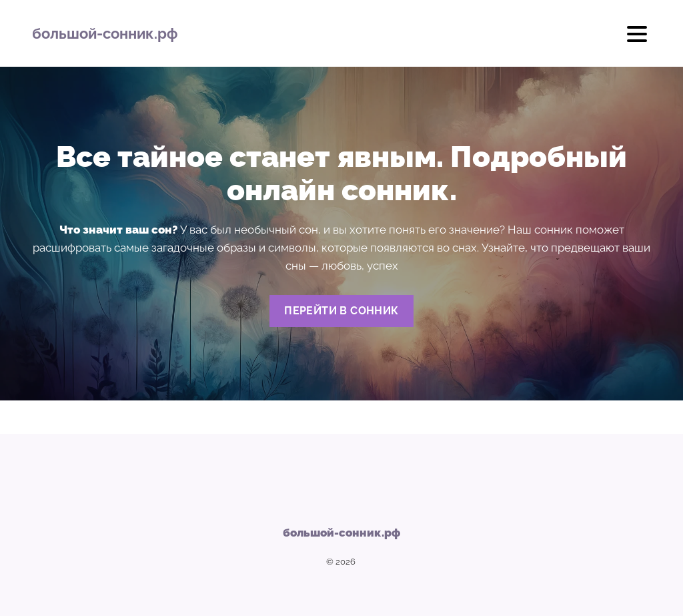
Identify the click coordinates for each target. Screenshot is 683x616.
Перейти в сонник (341, 311)
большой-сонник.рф (105, 33)
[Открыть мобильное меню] (637, 39)
